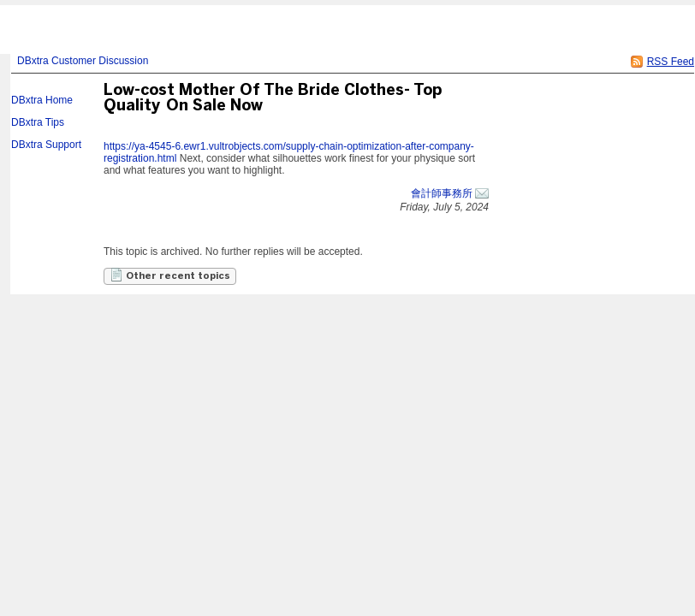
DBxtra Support (46, 145)
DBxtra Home (42, 100)
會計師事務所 (442, 193)
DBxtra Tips (38, 122)
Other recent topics (170, 275)
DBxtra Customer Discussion (83, 61)
